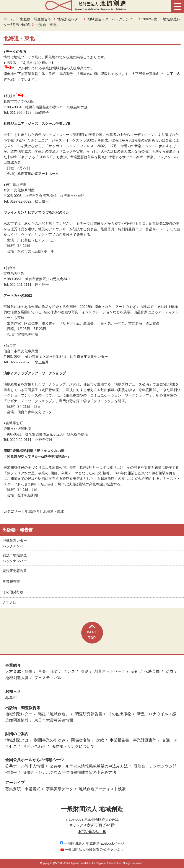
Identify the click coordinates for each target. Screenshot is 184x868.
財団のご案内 (17, 734)
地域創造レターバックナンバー (112, 19)
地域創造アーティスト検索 (102, 789)
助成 (169, 671)
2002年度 (150, 19)
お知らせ (13, 691)
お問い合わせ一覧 (92, 831)
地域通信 (32, 511)
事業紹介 (13, 665)
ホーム (9, 19)
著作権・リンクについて (73, 746)
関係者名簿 (81, 740)
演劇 (85, 671)
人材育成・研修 (19, 671)
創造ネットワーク (110, 671)
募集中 (11, 698)
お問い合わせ (34, 746)
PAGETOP (92, 632)
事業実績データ (60, 789)
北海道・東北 (54, 511)
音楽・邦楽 (48, 671)
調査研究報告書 (15, 571)
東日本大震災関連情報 (54, 720)
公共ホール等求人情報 (25, 766)
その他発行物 (13, 592)
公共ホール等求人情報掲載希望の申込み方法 (89, 766)
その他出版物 (120, 714)
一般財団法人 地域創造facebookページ (92, 843)
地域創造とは (17, 740)
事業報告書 (11, 581)
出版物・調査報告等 (36, 19)
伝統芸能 (152, 671)
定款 (100, 740)
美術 (135, 671)
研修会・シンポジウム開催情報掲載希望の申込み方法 (69, 772)
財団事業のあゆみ (50, 740)
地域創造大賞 (17, 678)
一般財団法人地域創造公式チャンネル (92, 850)
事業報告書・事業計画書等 (133, 740)
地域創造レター (69, 19)
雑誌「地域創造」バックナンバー (16, 558)
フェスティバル (48, 678)
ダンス (69, 671)
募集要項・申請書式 (23, 789)
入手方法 (10, 603)
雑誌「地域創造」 (54, 714)
